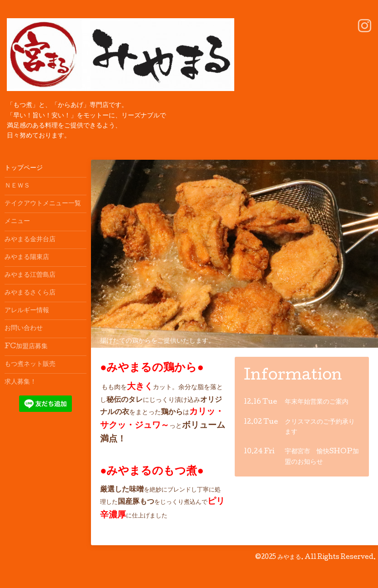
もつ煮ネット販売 (30, 365)
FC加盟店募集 (26, 347)
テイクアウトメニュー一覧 (43, 204)
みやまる (289, 558)
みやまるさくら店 (30, 293)
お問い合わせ (24, 329)
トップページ (24, 168)
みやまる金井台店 (30, 240)
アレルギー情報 (27, 311)
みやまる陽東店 (27, 258)
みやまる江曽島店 (30, 275)
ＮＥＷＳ (17, 186)
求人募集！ (20, 382)
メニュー (17, 222)
